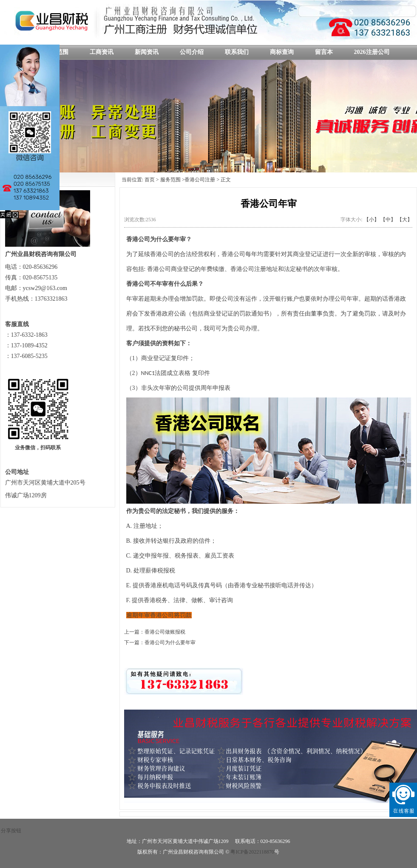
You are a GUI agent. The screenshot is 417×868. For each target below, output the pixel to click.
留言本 (324, 52)
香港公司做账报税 (165, 632)
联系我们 (237, 52)
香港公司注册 (200, 180)
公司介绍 (192, 52)
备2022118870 (261, 852)
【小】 (372, 220)
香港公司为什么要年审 (170, 643)
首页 (150, 180)
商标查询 (282, 52)
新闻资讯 (147, 52)
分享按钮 (11, 831)
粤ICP (237, 852)
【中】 (388, 220)
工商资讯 (102, 52)
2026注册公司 (372, 52)
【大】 (405, 220)
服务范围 (170, 180)
